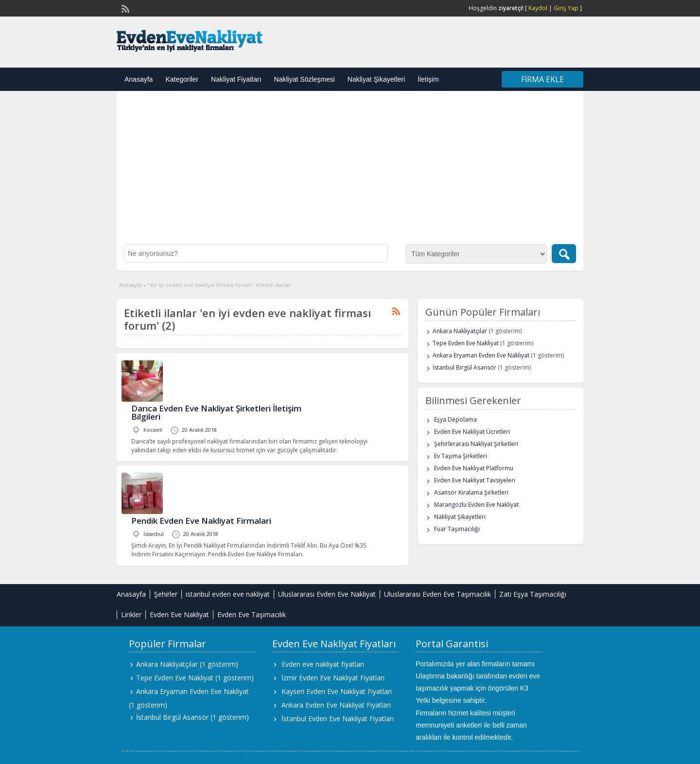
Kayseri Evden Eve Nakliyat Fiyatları (337, 691)
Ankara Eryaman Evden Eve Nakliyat (481, 355)
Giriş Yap (566, 8)
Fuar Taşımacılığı (457, 529)
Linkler (131, 614)
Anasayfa (139, 79)
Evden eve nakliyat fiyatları (323, 664)
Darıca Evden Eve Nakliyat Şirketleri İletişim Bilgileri (216, 412)
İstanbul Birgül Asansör (464, 367)
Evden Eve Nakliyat (179, 614)
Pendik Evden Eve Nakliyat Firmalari (201, 521)
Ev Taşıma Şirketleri (461, 456)
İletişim (428, 79)
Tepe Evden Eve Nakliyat (466, 343)
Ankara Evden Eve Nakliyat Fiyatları (336, 705)
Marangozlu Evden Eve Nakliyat (476, 505)
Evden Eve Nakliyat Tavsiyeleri (475, 480)
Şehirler (166, 594)
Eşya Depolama (455, 419)
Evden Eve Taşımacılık (252, 614)
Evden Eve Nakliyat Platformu (474, 468)
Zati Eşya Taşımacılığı (533, 594)
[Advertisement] (350, 171)
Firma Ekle (542, 79)
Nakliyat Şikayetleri (376, 79)
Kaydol (538, 8)
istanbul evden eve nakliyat (228, 594)
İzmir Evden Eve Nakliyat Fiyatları (333, 678)
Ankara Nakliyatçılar (460, 331)
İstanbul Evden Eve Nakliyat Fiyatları (338, 719)
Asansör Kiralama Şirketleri (471, 492)
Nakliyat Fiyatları (236, 79)
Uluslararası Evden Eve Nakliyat (327, 594)
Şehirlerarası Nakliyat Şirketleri (476, 444)
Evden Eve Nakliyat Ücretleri (472, 432)
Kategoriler (182, 79)
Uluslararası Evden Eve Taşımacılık (437, 594)
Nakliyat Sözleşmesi (305, 79)
